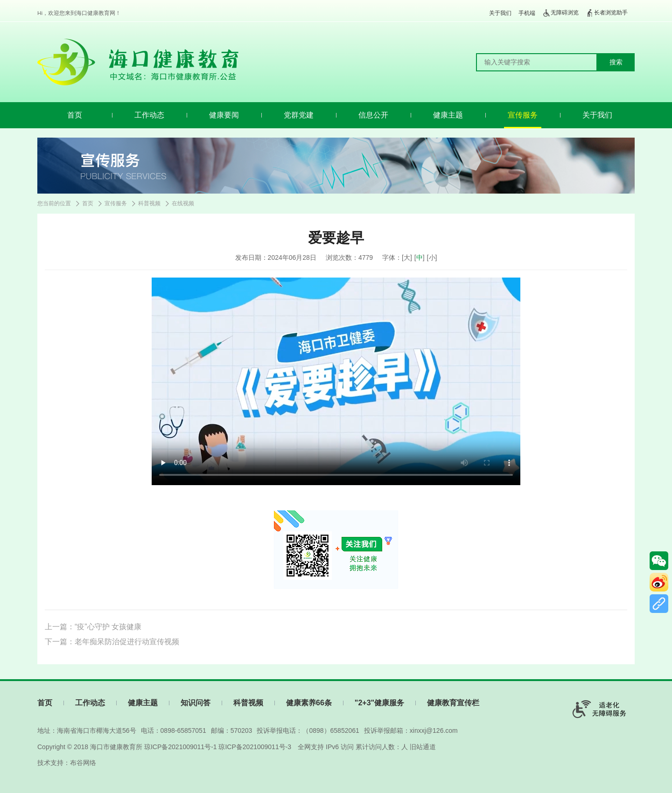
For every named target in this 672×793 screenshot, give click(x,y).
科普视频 (149, 203)
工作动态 (149, 115)
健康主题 (448, 115)
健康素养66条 (309, 703)
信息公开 (373, 115)
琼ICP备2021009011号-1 (181, 747)
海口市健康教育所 (116, 747)
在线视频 (183, 203)
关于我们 (500, 13)
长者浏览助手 (607, 13)
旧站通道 (423, 747)
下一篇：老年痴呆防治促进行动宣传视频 (112, 642)
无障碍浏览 (560, 13)
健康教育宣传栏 (453, 703)
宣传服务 (523, 115)
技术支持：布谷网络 (67, 763)
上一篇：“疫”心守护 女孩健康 (93, 627)
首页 (75, 115)
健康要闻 (224, 115)
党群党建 (299, 115)
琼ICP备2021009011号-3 (255, 747)
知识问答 (196, 703)
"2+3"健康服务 (379, 703)
